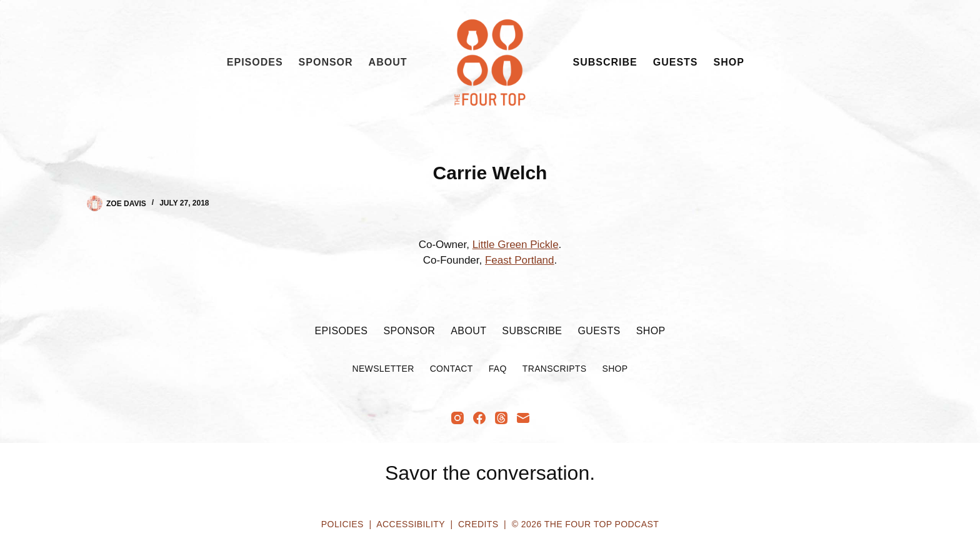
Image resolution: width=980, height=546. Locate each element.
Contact (452, 369)
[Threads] (501, 418)
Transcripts (555, 369)
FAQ (498, 369)
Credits (478, 524)
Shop (729, 62)
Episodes (255, 62)
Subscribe (605, 62)
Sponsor (326, 62)
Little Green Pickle (516, 245)
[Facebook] (479, 418)
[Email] (523, 418)
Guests (676, 62)
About (388, 62)
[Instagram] (457, 418)
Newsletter (383, 369)
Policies (342, 524)
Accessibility (410, 524)
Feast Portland (520, 260)
